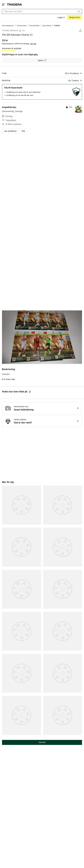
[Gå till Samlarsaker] (22, 25)
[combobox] (42, 11)
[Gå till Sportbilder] (47, 25)
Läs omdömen (10, 131)
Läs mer (33, 44)
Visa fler (42, 742)
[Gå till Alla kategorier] (8, 25)
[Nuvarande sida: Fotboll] (57, 25)
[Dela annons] (80, 31)
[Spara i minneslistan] (42, 60)
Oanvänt (6, 374)
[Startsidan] (14, 4)
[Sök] (79, 11)
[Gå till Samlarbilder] (35, 25)
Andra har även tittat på (17, 392)
